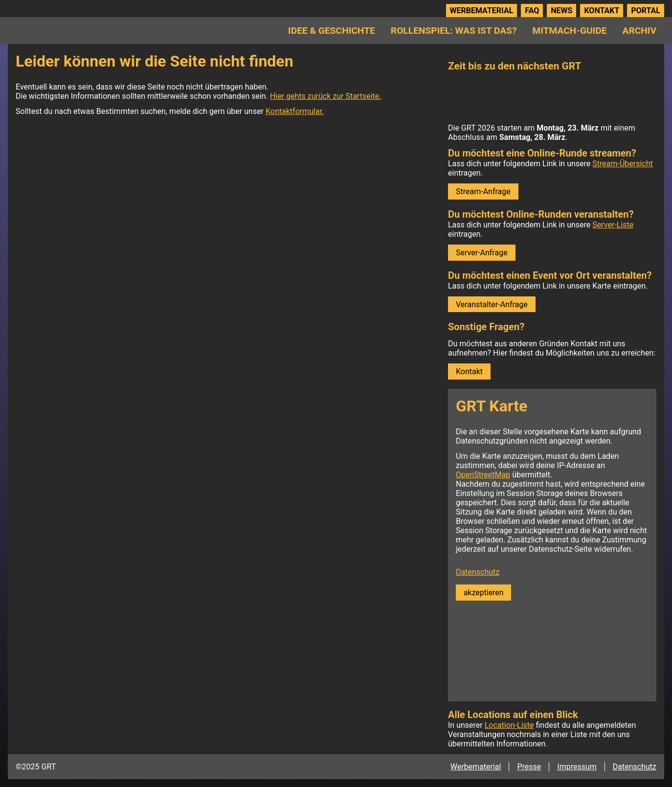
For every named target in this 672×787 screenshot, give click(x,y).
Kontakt (602, 11)
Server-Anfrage (482, 253)
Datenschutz (478, 572)
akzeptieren (483, 593)
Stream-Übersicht (622, 164)
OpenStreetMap (483, 475)
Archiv (639, 31)
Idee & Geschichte (332, 31)
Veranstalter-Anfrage (492, 304)
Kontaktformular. (295, 111)
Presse (529, 767)
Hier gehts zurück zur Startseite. (326, 96)
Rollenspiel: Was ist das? (454, 31)
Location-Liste (509, 725)
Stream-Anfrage (483, 191)
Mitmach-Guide (570, 31)
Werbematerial (482, 11)
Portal (646, 11)
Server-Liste (613, 225)
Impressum (577, 767)
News (561, 11)
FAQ (532, 11)
